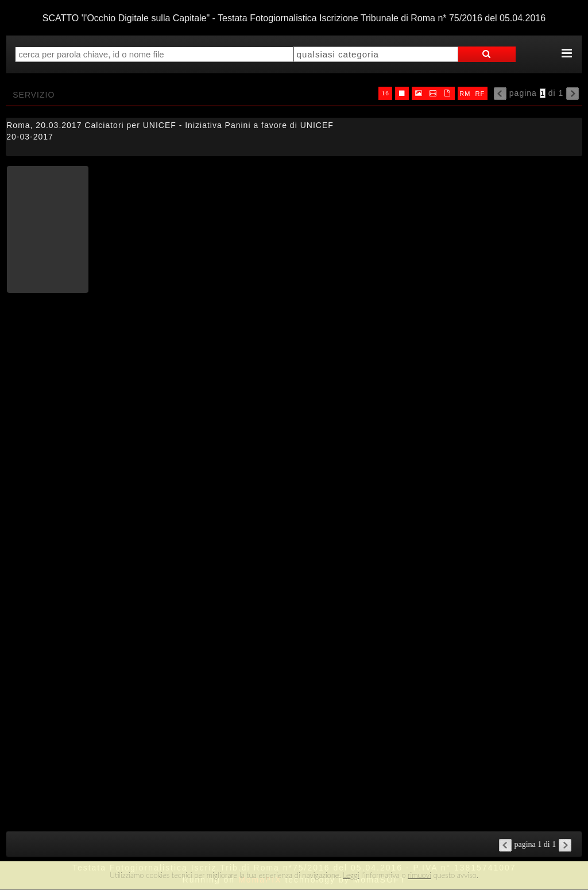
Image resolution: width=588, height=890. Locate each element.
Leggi (351, 875)
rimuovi (419, 875)
